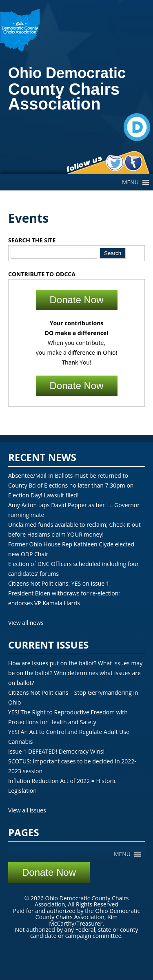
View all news (26, 623)
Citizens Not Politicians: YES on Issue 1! (59, 583)
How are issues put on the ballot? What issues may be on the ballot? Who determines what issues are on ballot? (75, 673)
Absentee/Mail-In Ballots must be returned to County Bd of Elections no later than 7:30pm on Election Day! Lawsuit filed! (71, 485)
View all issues (27, 810)
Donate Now (76, 300)
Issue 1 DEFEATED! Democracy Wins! (56, 751)
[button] (130, 182)
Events (28, 218)
